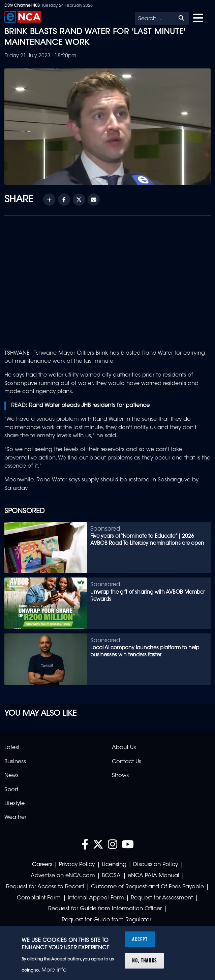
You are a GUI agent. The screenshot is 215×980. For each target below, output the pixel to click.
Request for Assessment (162, 898)
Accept (140, 939)
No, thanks (144, 960)
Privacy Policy (77, 865)
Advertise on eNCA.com (63, 876)
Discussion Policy (156, 865)
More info (54, 970)
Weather (15, 818)
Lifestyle (14, 804)
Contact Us (127, 762)
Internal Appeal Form (96, 898)
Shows (120, 776)
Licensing (114, 865)
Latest (12, 748)
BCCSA (111, 876)
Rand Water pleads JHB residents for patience (89, 406)
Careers (42, 865)
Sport (11, 790)
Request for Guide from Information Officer (105, 909)
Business (15, 762)
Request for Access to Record (45, 887)
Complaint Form (39, 898)
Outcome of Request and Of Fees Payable (147, 887)
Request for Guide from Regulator (106, 920)
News (11, 776)
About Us (124, 748)
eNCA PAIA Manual (153, 876)
